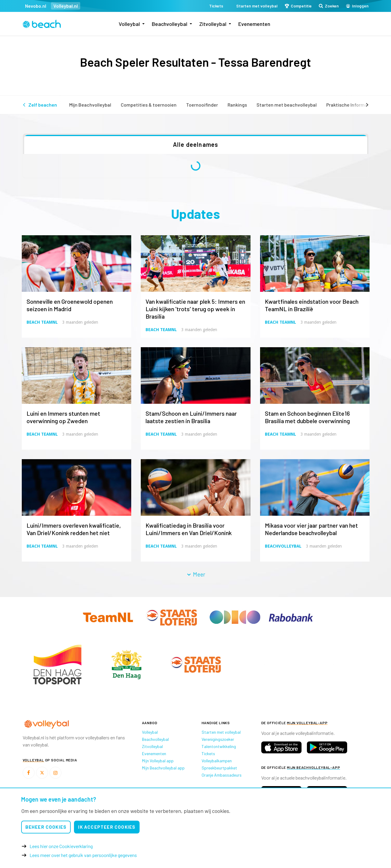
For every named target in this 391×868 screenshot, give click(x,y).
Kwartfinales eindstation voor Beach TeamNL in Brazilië (312, 305)
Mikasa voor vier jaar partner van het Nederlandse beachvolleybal (311, 529)
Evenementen (254, 24)
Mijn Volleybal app (158, 761)
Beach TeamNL (42, 322)
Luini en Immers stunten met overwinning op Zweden (63, 417)
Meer (196, 574)
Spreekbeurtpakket (219, 768)
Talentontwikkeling (219, 746)
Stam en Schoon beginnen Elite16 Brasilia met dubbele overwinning (307, 417)
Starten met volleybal (221, 732)
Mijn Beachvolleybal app (163, 768)
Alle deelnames (196, 144)
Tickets (208, 754)
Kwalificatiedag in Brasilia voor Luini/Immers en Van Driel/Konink (189, 529)
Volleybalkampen (217, 761)
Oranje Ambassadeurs (222, 775)
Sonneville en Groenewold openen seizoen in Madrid (70, 305)
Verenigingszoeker (218, 739)
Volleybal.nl (66, 6)
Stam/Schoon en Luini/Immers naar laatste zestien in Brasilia (191, 417)
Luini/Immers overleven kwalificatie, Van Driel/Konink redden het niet (74, 529)
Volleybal (129, 24)
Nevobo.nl (36, 6)
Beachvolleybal (170, 24)
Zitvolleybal (213, 24)
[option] (57, 664)
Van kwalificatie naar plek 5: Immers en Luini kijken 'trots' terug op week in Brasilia (195, 309)
